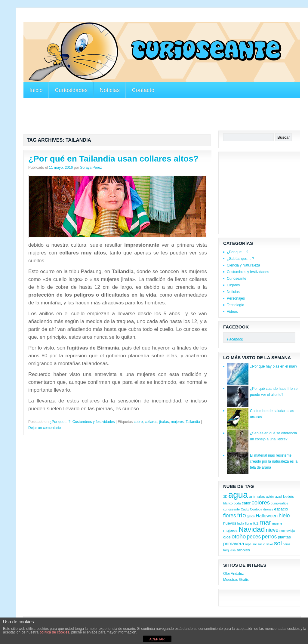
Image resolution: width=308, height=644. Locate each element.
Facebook (236, 327)
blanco (228, 503)
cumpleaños (279, 503)
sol (278, 543)
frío (241, 515)
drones (268, 509)
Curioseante (237, 279)
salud (261, 544)
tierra (286, 544)
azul (278, 496)
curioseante (231, 509)
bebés (289, 496)
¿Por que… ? (237, 252)
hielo (284, 516)
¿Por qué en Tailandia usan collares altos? (113, 159)
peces (254, 537)
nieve (272, 530)
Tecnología (236, 305)
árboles (243, 550)
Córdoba (256, 509)
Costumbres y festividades (94, 422)
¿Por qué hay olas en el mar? (274, 366)
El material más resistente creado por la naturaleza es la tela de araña (274, 461)
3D (225, 497)
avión (270, 497)
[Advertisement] (133, 18)
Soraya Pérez (91, 168)
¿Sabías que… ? (240, 259)
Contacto (143, 90)
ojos (227, 537)
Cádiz (245, 509)
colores (261, 502)
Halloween (267, 516)
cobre (138, 422)
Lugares (233, 285)
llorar (249, 523)
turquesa (229, 550)
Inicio (36, 90)
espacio (281, 509)
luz (256, 523)
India (241, 523)
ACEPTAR (157, 639)
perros (269, 537)
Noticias (110, 90)
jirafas (164, 422)
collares (151, 422)
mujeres (177, 422)
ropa (248, 544)
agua (238, 495)
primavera (234, 544)
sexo (270, 544)
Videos (232, 312)
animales (257, 496)
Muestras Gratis (236, 580)
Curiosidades (71, 90)
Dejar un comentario (45, 428)
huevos (230, 523)
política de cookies (54, 632)
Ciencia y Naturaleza (243, 265)
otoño (239, 536)
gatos (251, 516)
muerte (277, 523)
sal (254, 544)
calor (246, 503)
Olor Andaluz (234, 574)
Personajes (236, 298)
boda (237, 503)
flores (230, 516)
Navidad (252, 529)
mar (265, 522)
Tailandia (193, 422)
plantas (284, 537)
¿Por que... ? (60, 422)
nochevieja (287, 531)
